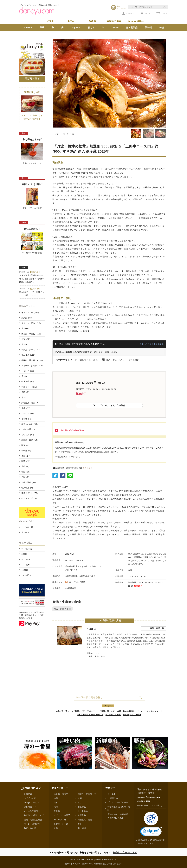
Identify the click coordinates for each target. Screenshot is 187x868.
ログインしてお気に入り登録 (109, 405)
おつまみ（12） (28, 435)
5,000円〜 (26, 559)
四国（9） (26, 477)
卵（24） (25, 344)
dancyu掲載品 (136, 21)
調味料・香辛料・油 (87, 794)
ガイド (145, 14)
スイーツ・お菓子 (62, 815)
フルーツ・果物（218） (32, 323)
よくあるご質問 (31, 811)
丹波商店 (69, 554)
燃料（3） (26, 392)
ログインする (30, 798)
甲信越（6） (27, 451)
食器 (80, 824)
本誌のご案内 (114, 21)
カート (162, 14)
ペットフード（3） (30, 498)
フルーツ (28, 27)
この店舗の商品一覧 (155, 628)
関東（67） (26, 445)
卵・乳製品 (132, 27)
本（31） (25, 397)
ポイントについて (32, 824)
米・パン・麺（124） (31, 313)
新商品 (71, 21)
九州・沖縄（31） (29, 482)
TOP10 (93, 21)
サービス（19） (28, 413)
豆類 (56, 828)
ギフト (50, 21)
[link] (151, 832)
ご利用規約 (113, 798)
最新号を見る (32, 79)
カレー (115, 27)
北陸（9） (26, 466)
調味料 (149, 27)
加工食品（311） (29, 355)
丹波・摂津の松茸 (62, 609)
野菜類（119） (28, 318)
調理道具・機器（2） (31, 403)
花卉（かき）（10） (30, 424)
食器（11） (26, 408)
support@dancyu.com (149, 797)
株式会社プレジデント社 (125, 852)
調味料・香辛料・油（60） (33, 360)
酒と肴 (91, 27)
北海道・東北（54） (30, 440)
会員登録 (28, 794)
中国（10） (26, 472)
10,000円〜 (26, 570)
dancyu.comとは (31, 802)
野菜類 (57, 811)
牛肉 (72, 134)
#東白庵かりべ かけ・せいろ (90, 715)
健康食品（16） (28, 381)
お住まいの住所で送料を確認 (151, 344)
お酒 (80, 798)
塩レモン (25, 532)
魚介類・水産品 (61, 794)
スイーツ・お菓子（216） (33, 366)
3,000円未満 (27, 549)
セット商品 (83, 811)
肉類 (56, 798)
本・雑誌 (82, 828)
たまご (57, 802)
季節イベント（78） (30, 493)
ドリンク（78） (28, 371)
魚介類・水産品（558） (32, 334)
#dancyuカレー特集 (132, 715)
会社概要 (112, 794)
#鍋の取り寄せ (63, 711)
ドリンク (82, 802)
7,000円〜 (26, 565)
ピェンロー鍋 (27, 527)
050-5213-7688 (144, 801)
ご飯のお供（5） (29, 429)
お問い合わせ (30, 828)
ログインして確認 (77, 582)
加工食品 (82, 807)
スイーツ (76, 27)
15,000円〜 (26, 575)
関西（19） (26, 461)
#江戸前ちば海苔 (113, 715)
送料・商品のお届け (33, 820)
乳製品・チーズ (61, 824)
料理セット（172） (30, 387)
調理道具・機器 (85, 820)
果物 (56, 807)
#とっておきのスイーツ (152, 711)
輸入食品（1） (28, 488)
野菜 (42, 27)
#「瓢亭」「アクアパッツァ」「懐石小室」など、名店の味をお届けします (105, 711)
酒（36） (25, 376)
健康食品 (82, 815)
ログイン (128, 14)
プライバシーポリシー (118, 802)
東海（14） (26, 456)
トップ (55, 134)
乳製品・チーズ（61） (31, 350)
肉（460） (26, 328)
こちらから (88, 468)
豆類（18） (26, 339)
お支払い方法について (34, 815)
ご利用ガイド (30, 807)
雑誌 (162, 27)
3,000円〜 (26, 554)
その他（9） (27, 419)
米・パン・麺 (60, 820)
